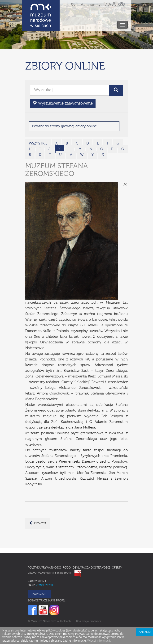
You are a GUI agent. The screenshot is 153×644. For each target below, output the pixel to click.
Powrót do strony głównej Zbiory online (64, 105)
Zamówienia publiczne (55, 553)
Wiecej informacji (99, 620)
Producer (95, 600)
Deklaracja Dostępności (91, 547)
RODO (67, 547)
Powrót (38, 502)
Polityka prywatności (44, 547)
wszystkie (38, 123)
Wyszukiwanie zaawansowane (63, 82)
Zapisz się (39, 574)
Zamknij (145, 611)
